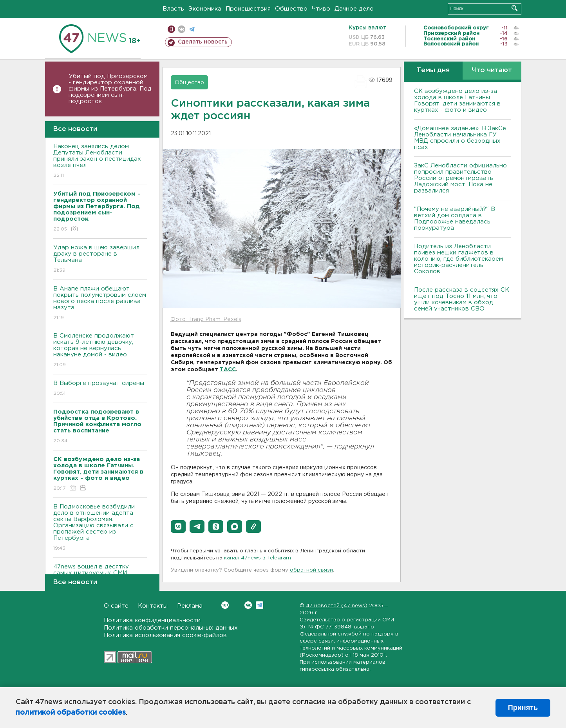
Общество (291, 9)
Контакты (153, 606)
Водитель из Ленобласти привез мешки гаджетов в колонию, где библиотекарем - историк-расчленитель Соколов (461, 259)
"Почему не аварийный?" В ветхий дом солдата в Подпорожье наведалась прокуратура (455, 219)
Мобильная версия (171, 29)
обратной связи (311, 570)
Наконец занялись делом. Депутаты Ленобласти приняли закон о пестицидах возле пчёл (100, 161)
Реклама (190, 606)
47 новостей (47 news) (337, 606)
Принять (523, 708)
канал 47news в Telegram (258, 558)
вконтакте (182, 29)
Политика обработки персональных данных (171, 628)
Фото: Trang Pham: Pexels (206, 320)
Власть (173, 9)
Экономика (205, 9)
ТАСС (228, 370)
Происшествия (248, 9)
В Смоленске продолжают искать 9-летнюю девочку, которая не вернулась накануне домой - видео (100, 351)
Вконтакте (225, 605)
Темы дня (433, 70)
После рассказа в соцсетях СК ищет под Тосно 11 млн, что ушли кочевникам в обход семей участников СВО (462, 299)
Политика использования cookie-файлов (165, 635)
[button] (178, 526)
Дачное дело (354, 9)
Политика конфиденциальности (152, 620)
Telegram (259, 605)
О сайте (116, 606)
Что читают (492, 70)
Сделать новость (203, 42)
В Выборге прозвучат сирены (100, 389)
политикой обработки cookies (71, 713)
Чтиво (321, 9)
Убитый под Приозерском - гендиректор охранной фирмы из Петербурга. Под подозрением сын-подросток (110, 89)
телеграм (192, 29)
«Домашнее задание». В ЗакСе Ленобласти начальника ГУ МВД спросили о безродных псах (460, 138)
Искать (514, 8)
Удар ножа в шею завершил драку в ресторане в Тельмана (100, 259)
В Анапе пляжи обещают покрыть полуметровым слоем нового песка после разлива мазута (100, 304)
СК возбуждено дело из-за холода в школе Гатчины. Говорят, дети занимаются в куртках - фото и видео (457, 101)
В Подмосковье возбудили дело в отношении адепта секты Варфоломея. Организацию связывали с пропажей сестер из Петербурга (100, 528)
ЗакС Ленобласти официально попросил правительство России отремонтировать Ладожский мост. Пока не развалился (460, 178)
